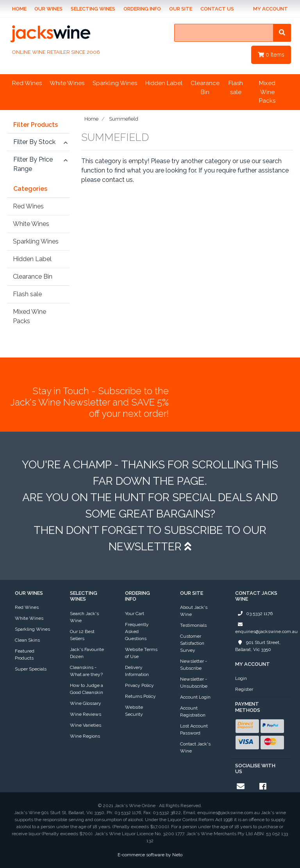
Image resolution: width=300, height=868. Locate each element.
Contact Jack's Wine (195, 747)
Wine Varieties (86, 725)
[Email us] (241, 786)
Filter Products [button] (36, 125)
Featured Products (25, 655)
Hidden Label (164, 83)
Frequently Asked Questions (137, 631)
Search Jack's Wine (84, 617)
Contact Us (217, 9)
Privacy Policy (139, 685)
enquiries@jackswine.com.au (266, 628)
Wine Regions (85, 736)
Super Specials (31, 669)
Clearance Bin (205, 88)
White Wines (67, 83)
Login (241, 678)
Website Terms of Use (141, 653)
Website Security (134, 711)
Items (271, 55)
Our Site (181, 9)
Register (244, 689)
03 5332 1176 (254, 614)
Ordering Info (142, 9)
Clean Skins (27, 640)
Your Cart (135, 614)
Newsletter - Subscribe (194, 665)
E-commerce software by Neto (150, 855)
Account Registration (193, 711)
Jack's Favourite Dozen (87, 653)
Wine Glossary (86, 703)
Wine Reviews (86, 714)
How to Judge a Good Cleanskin (87, 689)
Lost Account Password (194, 729)
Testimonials (193, 625)
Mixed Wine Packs (267, 92)
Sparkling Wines (115, 83)
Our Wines (48, 9)
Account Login (195, 697)
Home (19, 9)
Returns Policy (140, 696)
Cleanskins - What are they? (86, 671)
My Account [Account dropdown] (271, 9)
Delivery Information (137, 671)
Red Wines (27, 83)
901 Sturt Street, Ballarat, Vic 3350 (258, 646)
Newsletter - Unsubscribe (194, 683)
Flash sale (236, 88)
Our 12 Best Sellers (82, 635)
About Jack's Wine (194, 611)
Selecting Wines (93, 9)
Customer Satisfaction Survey (192, 643)
